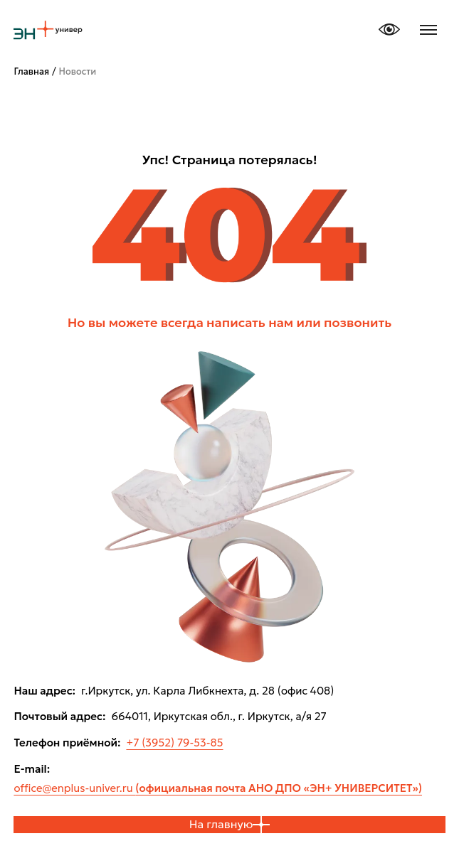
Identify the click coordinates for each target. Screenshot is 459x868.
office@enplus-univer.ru (218, 788)
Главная (31, 71)
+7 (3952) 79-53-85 (174, 743)
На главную (230, 825)
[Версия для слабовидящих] (389, 30)
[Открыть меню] (428, 30)
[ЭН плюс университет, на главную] (48, 30)
